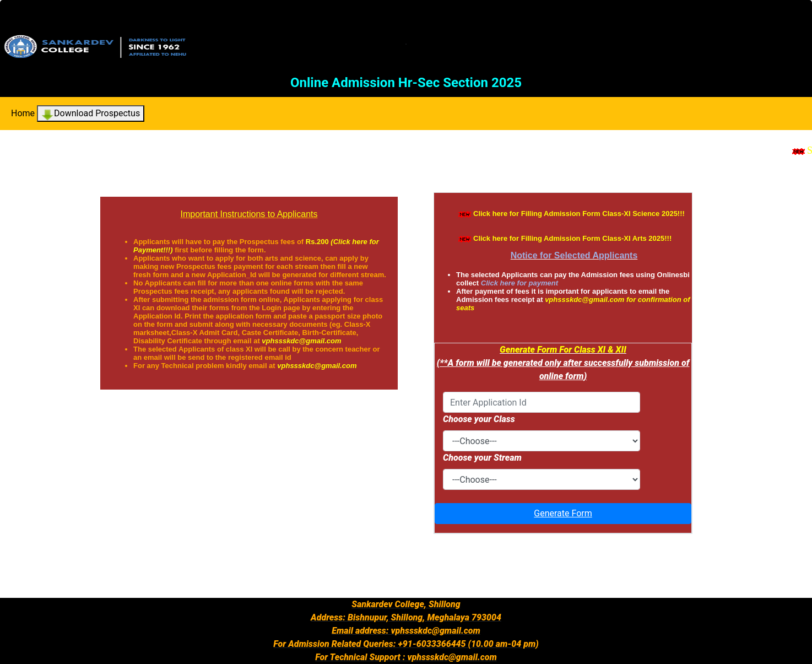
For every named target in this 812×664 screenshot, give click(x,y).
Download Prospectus (91, 114)
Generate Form (563, 513)
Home (23, 113)
